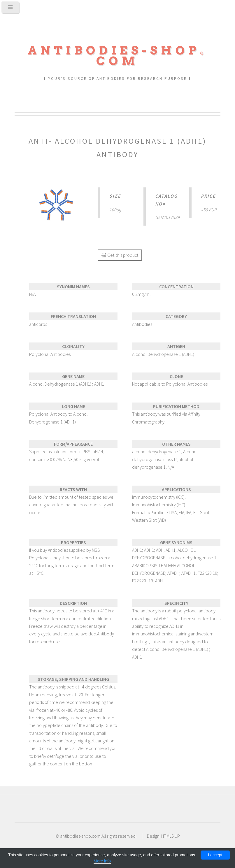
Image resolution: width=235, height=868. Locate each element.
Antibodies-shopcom (117, 56)
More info (102, 861)
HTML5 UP (171, 836)
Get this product (120, 255)
